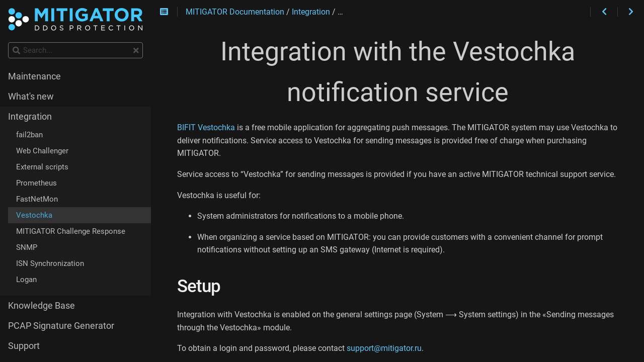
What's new (31, 97)
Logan (26, 280)
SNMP (27, 247)
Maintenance (34, 76)
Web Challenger (42, 151)
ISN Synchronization (50, 263)
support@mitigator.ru (384, 348)
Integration (30, 117)
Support (24, 346)
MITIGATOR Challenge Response (71, 231)
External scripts (42, 167)
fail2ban (29, 135)
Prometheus (36, 183)
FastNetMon (37, 199)
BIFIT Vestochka (206, 127)
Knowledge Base (42, 306)
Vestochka (34, 215)
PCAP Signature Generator (61, 326)
